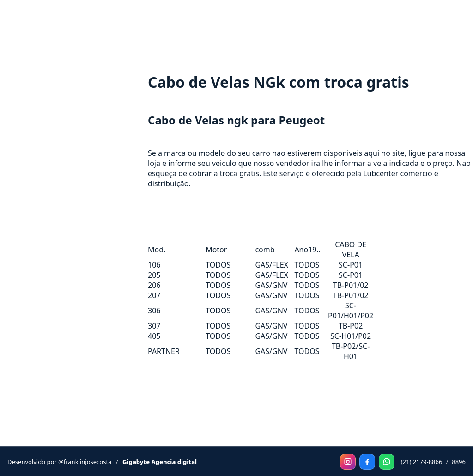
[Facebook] (367, 462)
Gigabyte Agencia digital (160, 462)
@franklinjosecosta (85, 462)
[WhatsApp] (387, 462)
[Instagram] (348, 462)
